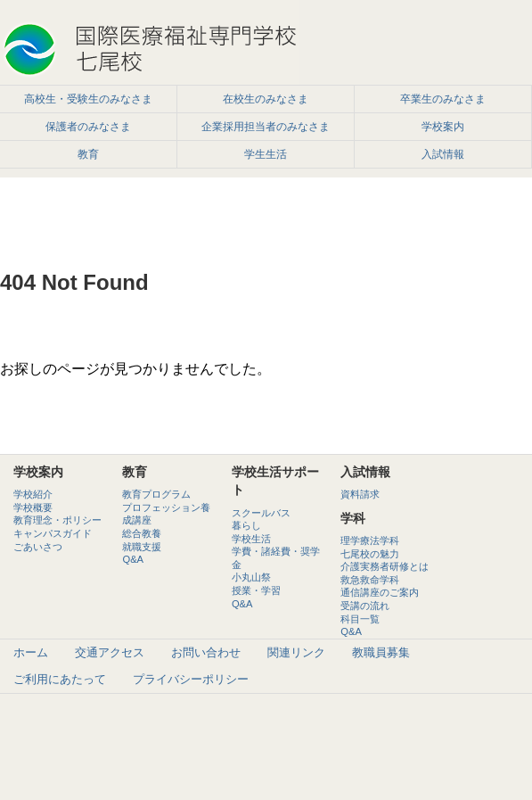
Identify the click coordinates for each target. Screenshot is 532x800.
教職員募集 (381, 652)
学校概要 (33, 507)
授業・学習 (256, 590)
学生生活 (266, 154)
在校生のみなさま (266, 99)
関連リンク (296, 652)
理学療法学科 (370, 540)
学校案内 (443, 127)
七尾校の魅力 (370, 554)
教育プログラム (156, 494)
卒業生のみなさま (443, 99)
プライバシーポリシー (191, 679)
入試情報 (443, 154)
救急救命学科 (370, 580)
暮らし (246, 525)
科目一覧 (360, 619)
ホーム (31, 652)
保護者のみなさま (88, 127)
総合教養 (142, 533)
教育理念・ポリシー (57, 520)
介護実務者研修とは (385, 566)
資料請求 (360, 494)
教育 (88, 154)
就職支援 (142, 547)
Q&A (133, 559)
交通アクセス (110, 652)
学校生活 (251, 539)
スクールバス (261, 513)
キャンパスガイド (53, 533)
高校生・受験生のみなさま (88, 99)
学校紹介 (33, 494)
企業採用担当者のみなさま (266, 127)
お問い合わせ (206, 652)
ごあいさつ (38, 547)
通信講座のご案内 (380, 592)
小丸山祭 (251, 577)
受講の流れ (365, 606)
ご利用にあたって (60, 679)
